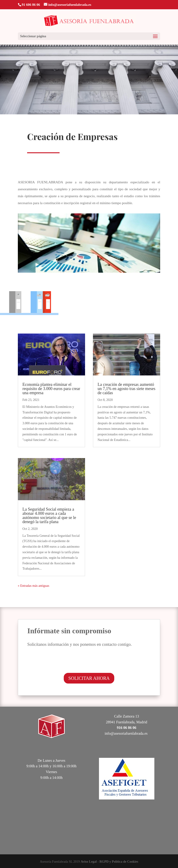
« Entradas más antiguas (34, 586)
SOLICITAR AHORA (89, 678)
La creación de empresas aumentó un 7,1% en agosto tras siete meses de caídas (126, 389)
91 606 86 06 (31, 5)
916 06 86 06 (127, 728)
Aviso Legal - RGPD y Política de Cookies (109, 862)
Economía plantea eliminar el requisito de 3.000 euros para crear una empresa (51, 389)
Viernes (52, 772)
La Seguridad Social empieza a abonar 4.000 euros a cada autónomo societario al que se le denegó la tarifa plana (49, 515)
